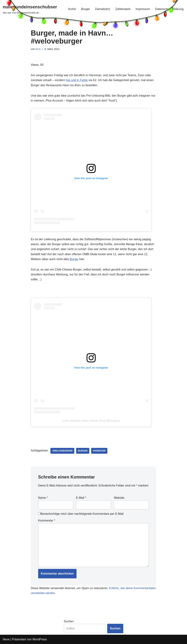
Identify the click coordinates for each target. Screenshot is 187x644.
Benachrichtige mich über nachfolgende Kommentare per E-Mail (81, 514)
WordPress (40, 639)
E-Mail (81, 498)
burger (83, 451)
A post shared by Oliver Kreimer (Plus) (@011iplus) (91, 421)
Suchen (69, 621)
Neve (6, 639)
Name (43, 498)
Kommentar (47, 521)
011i (38, 49)
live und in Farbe (77, 80)
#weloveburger (62, 451)
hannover (99, 451)
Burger (74, 259)
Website (119, 498)
